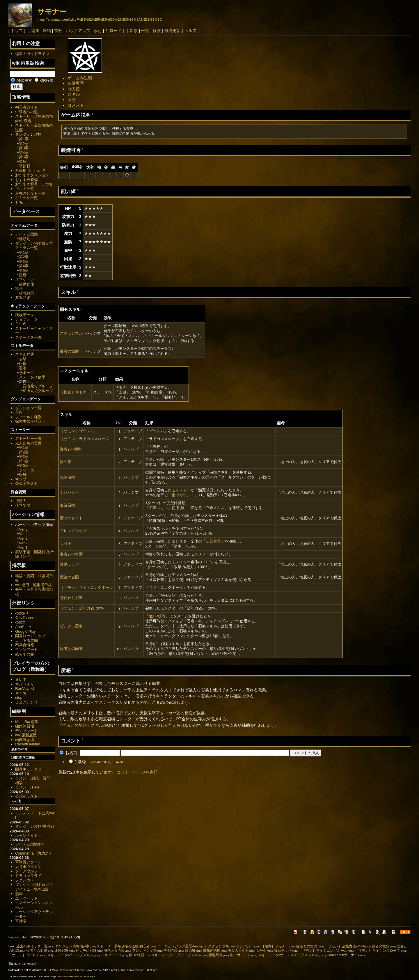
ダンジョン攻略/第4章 (72, 946)
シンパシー (69, 492)
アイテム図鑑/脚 (29, 844)
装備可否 (76, 83)
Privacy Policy (63, 977)
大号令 (66, 544)
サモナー (52, 11)
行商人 (21, 501)
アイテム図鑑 (26, 234)
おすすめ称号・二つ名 (34, 184)
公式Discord (25, 618)
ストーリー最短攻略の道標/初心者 (123, 946)
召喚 (23, 368)
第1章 (24, 139)
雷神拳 (21, 921)
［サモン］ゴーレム (77, 431)
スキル (74, 94)
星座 (23, 162)
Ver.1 (23, 547)
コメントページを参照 (137, 772)
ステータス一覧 (28, 337)
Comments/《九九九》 (34, 853)
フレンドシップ (73, 531)
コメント (76, 105)
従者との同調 (71, 649)
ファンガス (25, 880)
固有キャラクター (30, 769)
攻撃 (23, 359)
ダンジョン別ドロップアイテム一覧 (34, 246)
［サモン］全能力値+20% (82, 608)
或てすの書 (25, 654)
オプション (25, 280)
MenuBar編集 (27, 722)
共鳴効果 (23, 298)
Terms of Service (81, 977)
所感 (72, 100)
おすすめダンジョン (32, 175)
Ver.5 (23, 529)
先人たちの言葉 (28, 443)
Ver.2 (23, 543)
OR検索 (44, 80)
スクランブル (71, 333)
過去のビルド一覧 (30, 193)
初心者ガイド (26, 107)
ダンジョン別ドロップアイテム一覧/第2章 (34, 887)
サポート (26, 373)
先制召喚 (68, 477)
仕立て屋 (23, 505)
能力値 (74, 89)
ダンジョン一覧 (28, 408)
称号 (19, 289)
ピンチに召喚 (71, 626)
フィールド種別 (28, 417)
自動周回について (30, 171)
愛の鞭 (66, 462)
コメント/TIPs (27, 787)
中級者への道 (26, 112)
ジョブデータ (26, 319)
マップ (21, 479)
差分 (58, 31)
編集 (35, 31)
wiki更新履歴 (26, 735)
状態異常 (213, 541)
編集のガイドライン (32, 54)
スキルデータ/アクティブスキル (176, 955)
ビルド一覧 (25, 189)
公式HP (22, 613)
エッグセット (26, 898)
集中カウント (183, 495)
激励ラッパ (69, 564)
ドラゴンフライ (28, 876)
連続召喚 (68, 505)
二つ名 (21, 324)
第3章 (24, 148)
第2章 (24, 144)
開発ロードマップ (30, 636)
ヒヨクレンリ (26, 702)
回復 (23, 364)
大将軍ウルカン (28, 867)
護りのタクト (71, 518)
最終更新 (173, 31)
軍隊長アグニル (28, 862)
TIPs (19, 202)
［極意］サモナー (75, 392)
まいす (21, 679)
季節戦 (25, 166)
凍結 (47, 31)
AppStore (23, 627)
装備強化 (26, 284)
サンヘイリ (25, 684)
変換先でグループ (38, 391)
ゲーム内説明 (80, 78)
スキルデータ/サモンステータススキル (288, 955)
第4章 (24, 153)
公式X (20, 622)
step (19, 698)
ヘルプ (190, 31)
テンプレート (26, 731)
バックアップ (78, 31)
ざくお (21, 693)
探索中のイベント (30, 421)
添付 (98, 31)
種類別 (25, 239)
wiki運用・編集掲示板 (33, 585)
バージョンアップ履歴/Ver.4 (179, 946)
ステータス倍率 (32, 377)
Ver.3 (23, 538)
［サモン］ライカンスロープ (85, 439)
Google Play (25, 631)
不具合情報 (25, 645)
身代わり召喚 (71, 598)
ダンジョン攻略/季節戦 (35, 826)
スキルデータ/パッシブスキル (70, 955)
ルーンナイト (26, 835)
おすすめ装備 (26, 180)
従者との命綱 (71, 554)
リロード (113, 31)
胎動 (19, 894)
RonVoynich (25, 689)
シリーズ (26, 470)
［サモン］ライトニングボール (86, 588)
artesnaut (30, 964)
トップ (17, 31)
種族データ (25, 315)
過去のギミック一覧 (32, 946)
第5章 (24, 157)
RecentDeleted (28, 744)
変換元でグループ (38, 386)
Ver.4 (23, 534)
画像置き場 (25, 740)
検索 (157, 31)
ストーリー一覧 (28, 438)
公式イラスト (26, 484)
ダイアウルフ (26, 871)
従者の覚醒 (69, 351)
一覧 (145, 31)
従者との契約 (71, 449)
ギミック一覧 (26, 198)
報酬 (23, 475)
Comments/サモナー (342, 955)
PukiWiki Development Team (65, 970)
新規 (134, 31)
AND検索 (22, 80)
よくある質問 (26, 640)
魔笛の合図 (69, 577)
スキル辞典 (25, 354)
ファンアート (26, 650)
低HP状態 (157, 616)
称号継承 (26, 293)
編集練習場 (25, 726)
